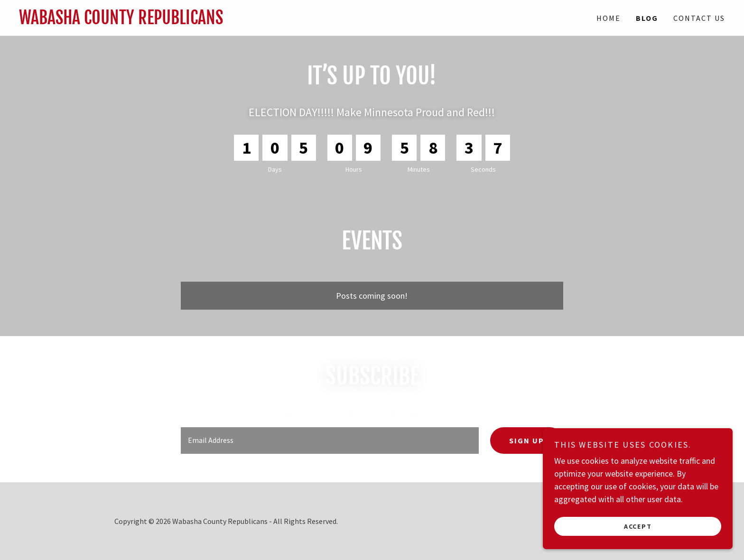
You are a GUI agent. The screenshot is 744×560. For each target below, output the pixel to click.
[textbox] (330, 441)
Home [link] (609, 18)
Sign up (527, 441)
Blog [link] (647, 18)
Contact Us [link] (699, 18)
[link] (195, 21)
